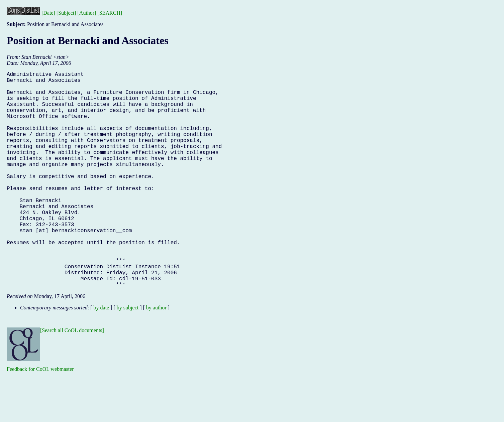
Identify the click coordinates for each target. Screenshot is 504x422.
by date (102, 356)
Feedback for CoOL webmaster (40, 417)
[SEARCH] (110, 13)
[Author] (87, 13)
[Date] (48, 13)
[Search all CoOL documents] (72, 378)
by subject (128, 356)
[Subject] (66, 13)
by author (156, 356)
